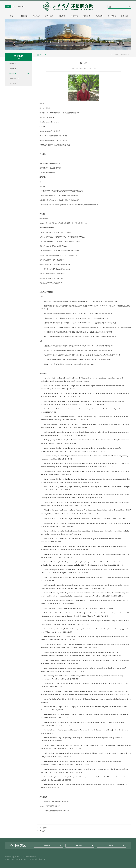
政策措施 (87, 16)
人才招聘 (13, 83)
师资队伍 (37, 16)
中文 (8, 7)
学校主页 (23, 7)
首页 (12, 16)
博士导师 (13, 69)
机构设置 (62, 16)
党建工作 (99, 16)
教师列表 (13, 64)
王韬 (44, 831)
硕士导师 (13, 74)
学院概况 (24, 16)
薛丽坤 (45, 828)
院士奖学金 (112, 16)
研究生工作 (49, 16)
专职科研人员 (14, 78)
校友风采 (124, 16)
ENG (13, 7)
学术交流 (74, 16)
